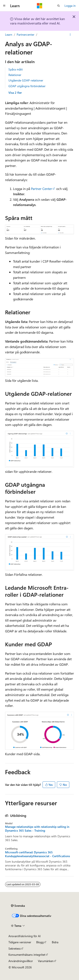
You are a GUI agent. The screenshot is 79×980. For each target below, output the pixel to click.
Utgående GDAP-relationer (26, 80)
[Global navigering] (4, 6)
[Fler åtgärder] (70, 35)
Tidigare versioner (20, 942)
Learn (9, 35)
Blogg (40, 942)
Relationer (15, 75)
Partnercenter (25, 35)
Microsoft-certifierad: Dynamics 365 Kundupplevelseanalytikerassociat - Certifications (37, 854)
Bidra (55, 942)
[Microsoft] (40, 6)
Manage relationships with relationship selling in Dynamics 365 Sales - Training (37, 829)
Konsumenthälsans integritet (27, 955)
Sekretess (15, 948)
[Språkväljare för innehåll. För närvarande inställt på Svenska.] (18, 906)
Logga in (70, 6)
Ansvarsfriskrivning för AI (25, 936)
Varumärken (46, 961)
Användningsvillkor (21, 961)
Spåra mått (16, 69)
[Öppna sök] (59, 6)
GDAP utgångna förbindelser (27, 86)
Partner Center (42, 189)
